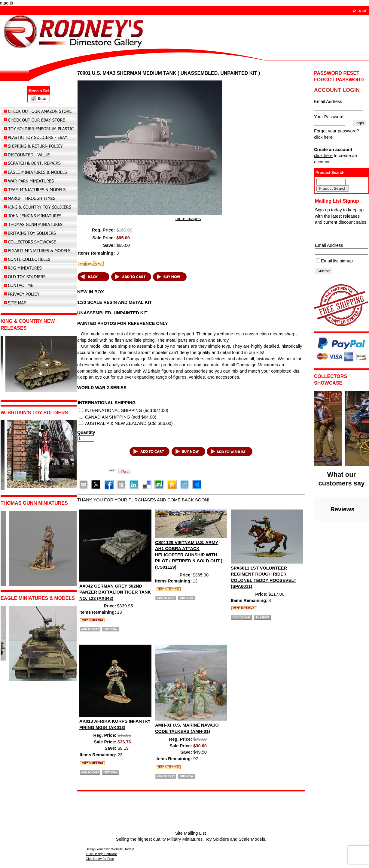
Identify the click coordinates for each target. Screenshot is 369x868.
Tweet (111, 470)
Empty (42, 99)
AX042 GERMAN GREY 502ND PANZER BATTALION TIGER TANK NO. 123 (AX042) (115, 592)
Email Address (329, 245)
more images (188, 219)
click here (323, 137)
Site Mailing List (191, 833)
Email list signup (337, 261)
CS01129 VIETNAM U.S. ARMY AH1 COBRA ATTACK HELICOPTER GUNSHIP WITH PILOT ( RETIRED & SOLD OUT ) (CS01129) (189, 555)
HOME (362, 11)
